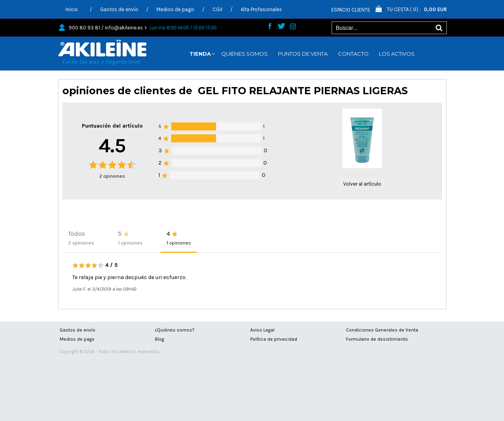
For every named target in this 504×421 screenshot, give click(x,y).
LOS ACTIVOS (397, 54)
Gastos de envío (119, 9)
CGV (217, 9)
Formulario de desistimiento (377, 339)
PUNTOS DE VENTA (303, 54)
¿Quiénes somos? (175, 330)
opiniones (112, 176)
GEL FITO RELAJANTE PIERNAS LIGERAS (303, 91)
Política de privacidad (274, 339)
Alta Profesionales (261, 9)
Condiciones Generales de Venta (382, 330)
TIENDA (200, 54)
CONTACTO (353, 54)
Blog (159, 339)
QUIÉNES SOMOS (244, 54)
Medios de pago (175, 9)
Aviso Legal (262, 330)
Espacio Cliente (351, 10)
